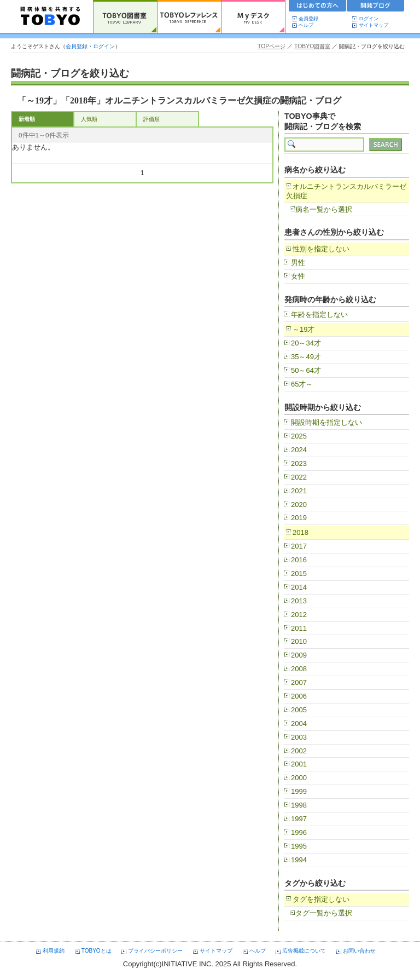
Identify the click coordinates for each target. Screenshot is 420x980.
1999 (299, 791)
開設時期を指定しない (326, 422)
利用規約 (54, 951)
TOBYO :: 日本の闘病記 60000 (51, 16)
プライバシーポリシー (155, 951)
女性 (298, 276)
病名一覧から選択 (324, 209)
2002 (299, 751)
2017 (299, 546)
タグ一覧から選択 (324, 913)
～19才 (304, 329)
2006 (299, 696)
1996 (299, 832)
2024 (299, 450)
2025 (299, 436)
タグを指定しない (321, 899)
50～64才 (306, 370)
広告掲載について (304, 951)
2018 (301, 532)
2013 (299, 601)
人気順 (89, 119)
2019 (299, 518)
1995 (299, 846)
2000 (299, 778)
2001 (299, 764)
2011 (299, 628)
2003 (299, 737)
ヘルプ (308, 25)
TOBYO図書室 (312, 46)
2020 (299, 505)
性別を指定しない (321, 249)
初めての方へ (318, 7)
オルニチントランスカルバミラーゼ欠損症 (346, 191)
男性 (298, 263)
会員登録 (308, 19)
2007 (299, 682)
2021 (299, 491)
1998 (299, 805)
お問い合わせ (359, 951)
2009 (299, 655)
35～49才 (306, 357)
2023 (299, 463)
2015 (299, 573)
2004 (299, 724)
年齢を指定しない (319, 315)
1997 (299, 819)
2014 (299, 587)
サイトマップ (374, 25)
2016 (299, 560)
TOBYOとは (97, 951)
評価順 (151, 119)
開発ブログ (376, 7)
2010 (299, 641)
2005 (299, 710)
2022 (299, 477)
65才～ (302, 384)
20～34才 (306, 343)
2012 (299, 615)
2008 (299, 669)
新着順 (27, 119)
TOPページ (272, 46)
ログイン (369, 19)
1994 (299, 860)
